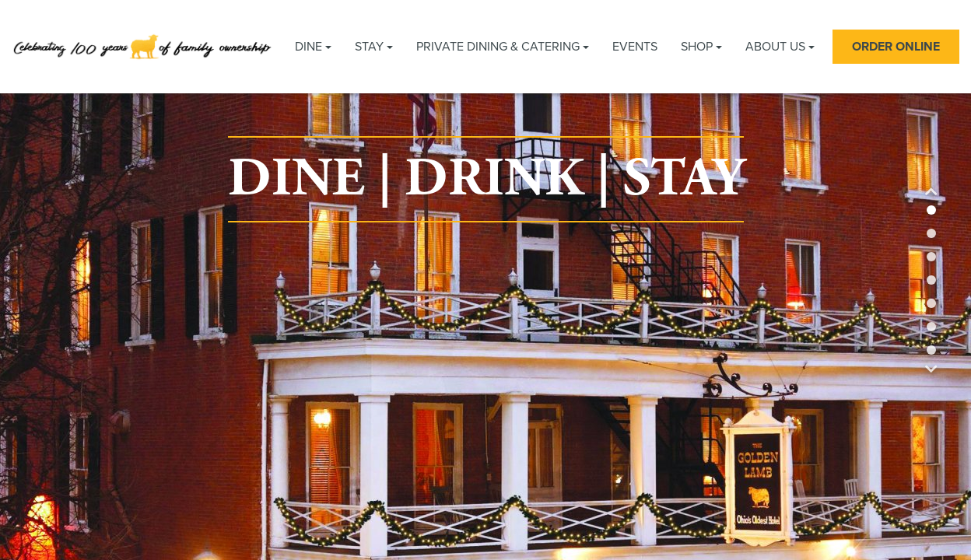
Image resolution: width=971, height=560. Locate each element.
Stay (374, 47)
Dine (313, 47)
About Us (780, 47)
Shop (701, 47)
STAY (684, 179)
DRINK (494, 179)
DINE (296, 179)
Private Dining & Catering (503, 47)
